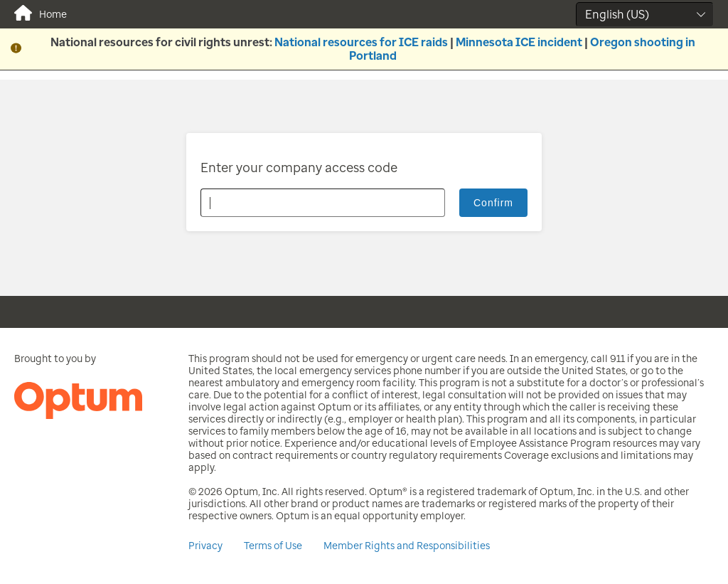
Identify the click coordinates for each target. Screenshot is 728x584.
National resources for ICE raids (361, 42)
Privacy (205, 546)
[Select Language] (645, 15)
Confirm (493, 203)
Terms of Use (273, 546)
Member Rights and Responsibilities (407, 546)
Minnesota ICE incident (519, 42)
